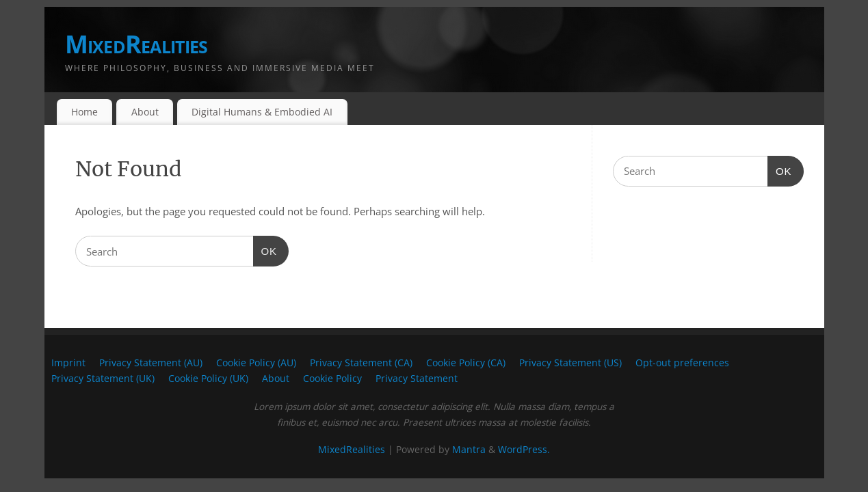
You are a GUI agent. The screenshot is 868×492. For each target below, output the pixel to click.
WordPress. (524, 450)
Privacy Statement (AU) (151, 363)
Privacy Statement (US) (570, 363)
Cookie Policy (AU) (256, 363)
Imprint (68, 363)
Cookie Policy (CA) (466, 363)
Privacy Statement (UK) (103, 379)
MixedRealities (136, 44)
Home (84, 112)
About (145, 112)
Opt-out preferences (682, 363)
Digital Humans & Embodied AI (262, 112)
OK (265, 249)
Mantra (469, 450)
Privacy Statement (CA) (361, 363)
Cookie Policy (332, 379)
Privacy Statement (417, 379)
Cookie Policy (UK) (208, 379)
